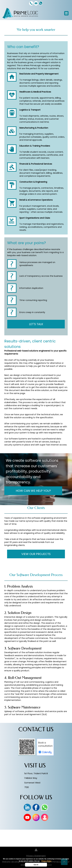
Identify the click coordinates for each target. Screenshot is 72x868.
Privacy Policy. (47, 861)
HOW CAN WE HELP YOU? (33, 491)
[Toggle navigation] (66, 13)
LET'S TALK (36, 324)
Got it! (36, 865)
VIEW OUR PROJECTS (36, 554)
